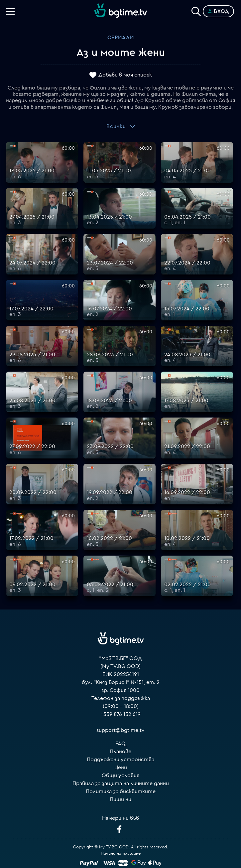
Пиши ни (120, 799)
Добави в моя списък (125, 75)
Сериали (121, 38)
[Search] (196, 10)
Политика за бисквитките (121, 791)
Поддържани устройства (120, 760)
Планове (120, 752)
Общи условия (120, 776)
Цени (121, 768)
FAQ (120, 744)
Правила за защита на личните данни (121, 783)
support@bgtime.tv (120, 730)
